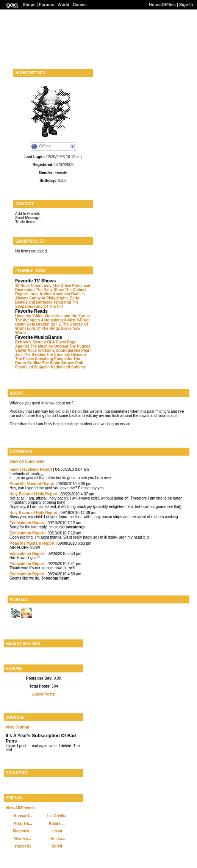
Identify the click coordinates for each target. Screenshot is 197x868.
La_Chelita (57, 816)
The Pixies (24, 359)
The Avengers (27, 320)
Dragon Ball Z (49, 324)
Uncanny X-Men (29, 316)
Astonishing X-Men (58, 320)
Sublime (79, 367)
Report (46, 469)
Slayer (21, 350)
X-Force (84, 320)
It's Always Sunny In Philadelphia (50, 296)
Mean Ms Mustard (25, 484)
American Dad (66, 294)
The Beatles (34, 355)
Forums (47, 5)
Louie (34, 294)
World (63, 5)
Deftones (23, 342)
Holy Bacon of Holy (27, 494)
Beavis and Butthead (34, 302)
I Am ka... (57, 839)
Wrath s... (23, 839)
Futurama (63, 302)
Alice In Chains (41, 350)
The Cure (54, 355)
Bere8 (57, 846)
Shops (29, 5)
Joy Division (75, 355)
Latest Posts (43, 694)
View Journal (17, 727)
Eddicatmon (20, 523)
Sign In (186, 5)
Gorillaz (34, 363)
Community (41, 286)
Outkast (61, 346)
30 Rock (22, 286)
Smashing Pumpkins (53, 359)
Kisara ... (57, 823)
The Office (62, 286)
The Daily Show (50, 290)
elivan (57, 831)
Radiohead (60, 367)
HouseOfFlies (162, 5)
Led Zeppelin (38, 367)
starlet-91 (23, 846)
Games (80, 5)
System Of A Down (49, 342)
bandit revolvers (24, 469)
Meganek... (23, 831)
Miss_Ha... (23, 823)
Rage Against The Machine (46, 344)
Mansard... (23, 816)
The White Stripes (58, 363)
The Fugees (80, 346)
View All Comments (27, 461)
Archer (45, 294)
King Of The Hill (49, 306)
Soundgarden (68, 350)
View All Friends (20, 808)
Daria (74, 298)
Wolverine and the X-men (67, 316)
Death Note (25, 324)
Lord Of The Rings (43, 328)
